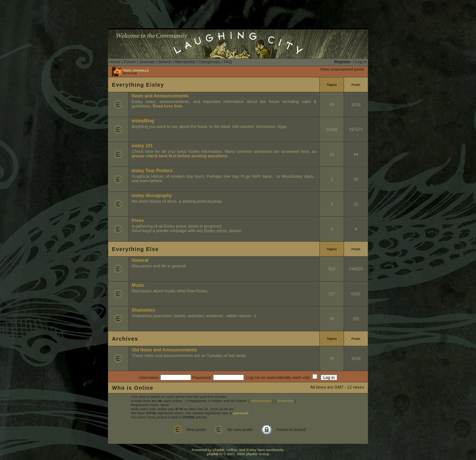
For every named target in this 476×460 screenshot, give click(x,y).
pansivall (241, 413)
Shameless (143, 310)
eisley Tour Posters (152, 171)
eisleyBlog (143, 121)
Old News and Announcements (164, 350)
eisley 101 (142, 146)
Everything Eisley (138, 85)
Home (115, 62)
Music (138, 285)
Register (343, 62)
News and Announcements (160, 96)
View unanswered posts (342, 69)
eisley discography (152, 196)
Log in (361, 62)
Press (138, 221)
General (140, 260)
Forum (130, 62)
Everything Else (135, 249)
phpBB (213, 454)
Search (165, 62)
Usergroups (209, 62)
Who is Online (133, 388)
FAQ (228, 62)
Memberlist (185, 62)
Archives (125, 339)
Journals (147, 62)
